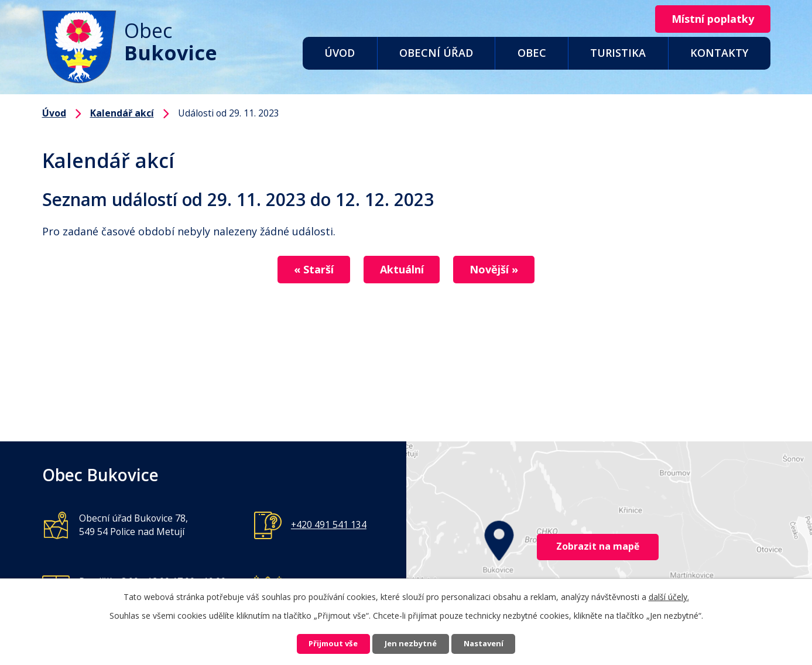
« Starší (304, 270)
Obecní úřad (436, 53)
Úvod (340, 53)
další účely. (669, 594)
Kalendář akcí (122, 113)
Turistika (618, 53)
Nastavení (495, 643)
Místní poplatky (708, 19)
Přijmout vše (321, 643)
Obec (532, 53)
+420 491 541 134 (329, 525)
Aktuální (402, 270)
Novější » (504, 270)
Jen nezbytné (411, 643)
